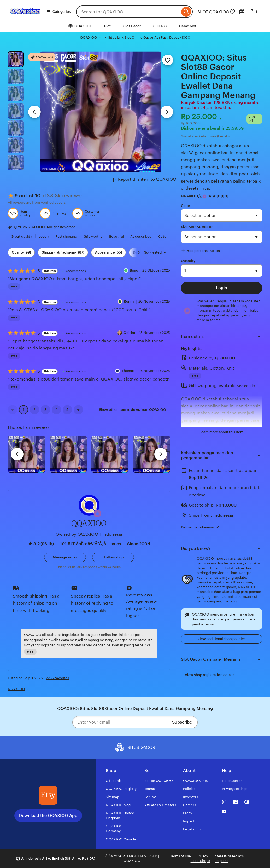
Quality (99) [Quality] (21, 252)
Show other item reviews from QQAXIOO (133, 410)
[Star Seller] (204, 196)
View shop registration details (210, 675)
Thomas (128, 371)
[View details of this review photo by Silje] (110, 454)
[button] (97, 514)
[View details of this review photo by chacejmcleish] (68, 454)
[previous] (17, 454)
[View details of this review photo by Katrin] (152, 454)
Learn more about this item (221, 432)
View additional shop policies (221, 639)
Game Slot (188, 26)
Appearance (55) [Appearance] (108, 252)
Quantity (188, 261)
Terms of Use (181, 856)
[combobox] (128, 12)
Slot (108, 26)
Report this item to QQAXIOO (145, 179)
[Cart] (254, 12)
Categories (58, 12)
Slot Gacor (132, 26)
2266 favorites (58, 678)
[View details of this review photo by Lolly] (26, 454)
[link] (13, 410)
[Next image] (167, 112)
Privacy (202, 856)
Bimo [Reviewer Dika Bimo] (134, 270)
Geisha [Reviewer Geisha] (129, 333)
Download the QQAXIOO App (48, 815)
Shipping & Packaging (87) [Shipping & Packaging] (63, 252)
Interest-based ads (229, 856)
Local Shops (200, 861)
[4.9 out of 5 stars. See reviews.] (219, 196)
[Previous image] (34, 112)
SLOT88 (160, 26)
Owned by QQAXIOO (77, 534)
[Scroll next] (138, 252)
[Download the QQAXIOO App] (48, 795)
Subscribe (182, 722)
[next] (161, 454)
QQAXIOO (89, 37)
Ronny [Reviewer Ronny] (129, 301)
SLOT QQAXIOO (213, 12)
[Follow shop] (113, 557)
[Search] (186, 12)
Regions (222, 861)
